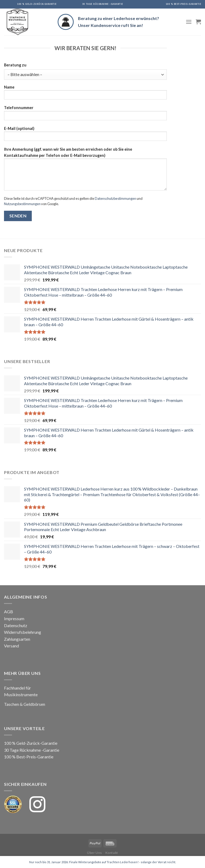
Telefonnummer (85, 115)
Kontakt (112, 853)
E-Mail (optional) (85, 135)
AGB (9, 612)
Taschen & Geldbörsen (25, 704)
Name (85, 94)
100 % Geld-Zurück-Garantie (31, 743)
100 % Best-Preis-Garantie (29, 757)
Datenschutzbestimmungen (115, 198)
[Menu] (189, 22)
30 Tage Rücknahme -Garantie (32, 750)
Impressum (14, 618)
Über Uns (94, 853)
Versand (11, 646)
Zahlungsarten (17, 639)
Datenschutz (16, 625)
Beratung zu (15, 65)
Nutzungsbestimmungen (22, 204)
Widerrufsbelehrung (23, 632)
